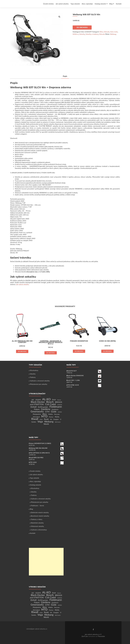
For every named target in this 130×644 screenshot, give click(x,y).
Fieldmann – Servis (37, 506)
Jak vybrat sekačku (62, 4)
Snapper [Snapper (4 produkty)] (56, 419)
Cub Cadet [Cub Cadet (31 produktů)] (50, 404)
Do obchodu (82, 27)
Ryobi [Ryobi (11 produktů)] (46, 419)
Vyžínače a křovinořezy (39, 530)
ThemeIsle (101, 636)
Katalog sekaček (100, 4)
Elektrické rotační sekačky (40, 512)
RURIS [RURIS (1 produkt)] (41, 419)
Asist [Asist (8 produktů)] (54, 400)
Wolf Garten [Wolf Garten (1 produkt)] (58, 422)
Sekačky (82, 34)
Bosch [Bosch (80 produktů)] (50, 402)
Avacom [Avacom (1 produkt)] (59, 400)
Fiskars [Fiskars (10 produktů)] (37, 409)
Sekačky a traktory (92, 34)
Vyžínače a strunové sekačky (40, 381)
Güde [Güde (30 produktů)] (54, 411)
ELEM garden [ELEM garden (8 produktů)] (43, 407)
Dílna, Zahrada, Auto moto (109, 32)
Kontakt (119, 4)
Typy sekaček (75, 4)
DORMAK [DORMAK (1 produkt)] (60, 405)
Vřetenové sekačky (37, 526)
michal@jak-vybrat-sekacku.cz (37, 629)
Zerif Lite (85, 636)
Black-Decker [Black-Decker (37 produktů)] (38, 402)
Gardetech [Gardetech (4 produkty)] (55, 409)
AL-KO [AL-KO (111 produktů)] (46, 399)
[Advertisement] (46, 562)
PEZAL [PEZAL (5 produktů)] (57, 417)
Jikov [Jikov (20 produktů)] (45, 414)
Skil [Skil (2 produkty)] (51, 419)
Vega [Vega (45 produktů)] (40, 421)
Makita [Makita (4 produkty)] (50, 414)
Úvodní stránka (48, 4)
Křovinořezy (34, 370)
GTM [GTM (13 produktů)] (47, 412)
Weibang (113, 34)
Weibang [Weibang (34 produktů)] (49, 421)
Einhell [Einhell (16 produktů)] (33, 407)
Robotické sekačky (37, 523)
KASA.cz (76, 34)
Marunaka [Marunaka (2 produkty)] (57, 414)
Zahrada (102, 34)
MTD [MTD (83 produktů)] (44, 416)
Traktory (33, 377)
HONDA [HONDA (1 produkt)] (60, 412)
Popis (65, 76)
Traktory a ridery (37, 519)
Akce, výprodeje (87, 4)
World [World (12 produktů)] (46, 424)
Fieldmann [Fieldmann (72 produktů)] (56, 407)
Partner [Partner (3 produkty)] (51, 417)
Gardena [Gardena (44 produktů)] (46, 409)
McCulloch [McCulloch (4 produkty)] (36, 417)
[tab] (65, 76)
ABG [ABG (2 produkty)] (33, 400)
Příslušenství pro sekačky (39, 384)
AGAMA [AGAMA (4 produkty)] (38, 400)
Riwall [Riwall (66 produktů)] (35, 419)
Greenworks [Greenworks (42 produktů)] (37, 411)
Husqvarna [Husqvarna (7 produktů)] (37, 414)
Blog (111, 4)
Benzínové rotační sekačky (40, 516)
